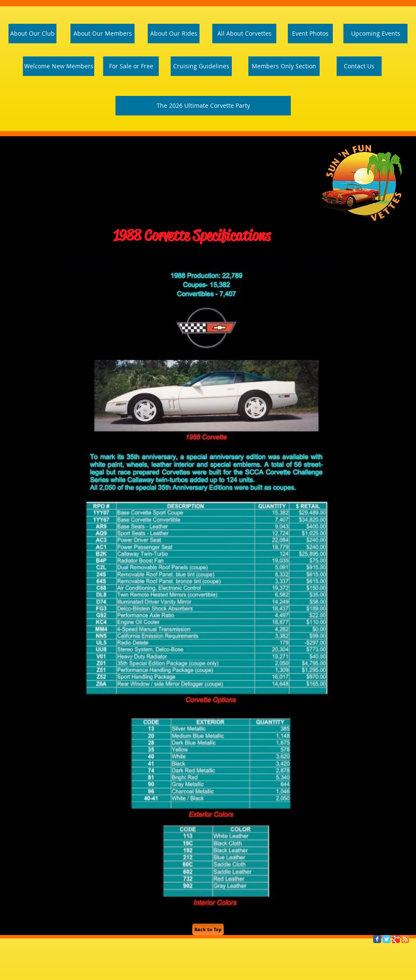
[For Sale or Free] (131, 66)
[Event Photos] (310, 34)
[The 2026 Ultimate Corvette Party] (203, 106)
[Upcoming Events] (375, 34)
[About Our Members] (103, 34)
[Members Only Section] (284, 66)
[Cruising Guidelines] (201, 66)
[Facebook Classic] (377, 939)
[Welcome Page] (59, 66)
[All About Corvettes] (244, 34)
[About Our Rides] (174, 34)
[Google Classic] (396, 939)
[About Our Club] (32, 34)
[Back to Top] (208, 929)
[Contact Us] (359, 66)
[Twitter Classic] (386, 939)
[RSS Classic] (405, 939)
